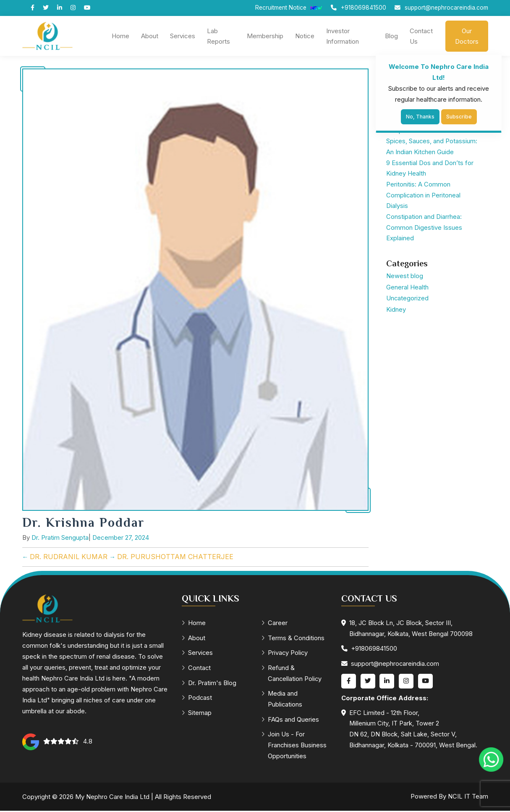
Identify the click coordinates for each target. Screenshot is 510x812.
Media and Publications (282, 700)
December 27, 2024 (121, 538)
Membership (265, 36)
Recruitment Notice (286, 8)
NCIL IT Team (468, 798)
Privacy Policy (285, 653)
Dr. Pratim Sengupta (60, 538)
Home (120, 36)
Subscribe (459, 117)
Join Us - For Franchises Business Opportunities (294, 747)
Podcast (197, 699)
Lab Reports (218, 36)
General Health (407, 288)
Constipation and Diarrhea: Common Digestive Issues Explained (424, 229)
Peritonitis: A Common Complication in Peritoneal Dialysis (424, 196)
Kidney (396, 310)
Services (183, 36)
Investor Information (343, 36)
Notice (305, 36)
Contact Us (421, 36)
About (150, 36)
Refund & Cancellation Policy (292, 674)
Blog (391, 36)
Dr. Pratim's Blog (209, 684)
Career (275, 623)
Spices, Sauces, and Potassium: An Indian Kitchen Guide (432, 147)
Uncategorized (408, 299)
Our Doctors (467, 36)
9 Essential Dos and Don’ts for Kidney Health (430, 169)
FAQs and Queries (290, 721)
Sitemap (197, 714)
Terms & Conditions (293, 638)
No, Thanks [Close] (420, 117)
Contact (197, 669)
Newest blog (405, 277)
